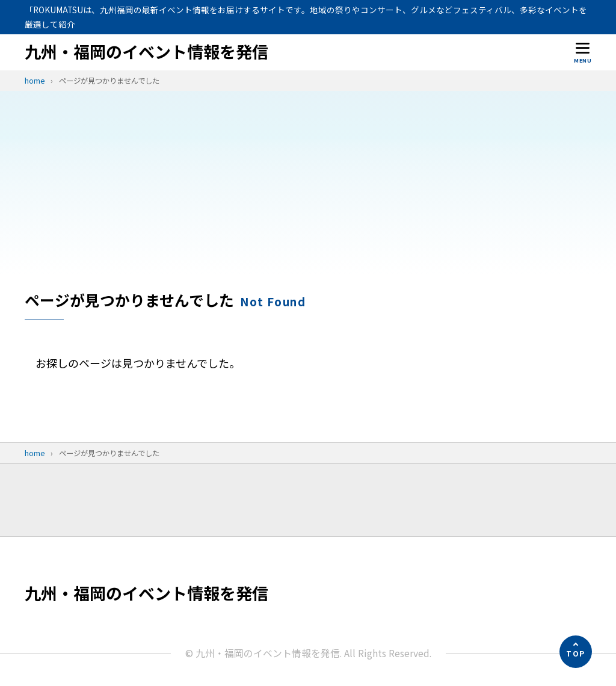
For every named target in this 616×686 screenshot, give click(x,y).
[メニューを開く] (583, 52)
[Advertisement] (308, 199)
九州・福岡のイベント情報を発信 (146, 52)
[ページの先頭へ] (576, 652)
